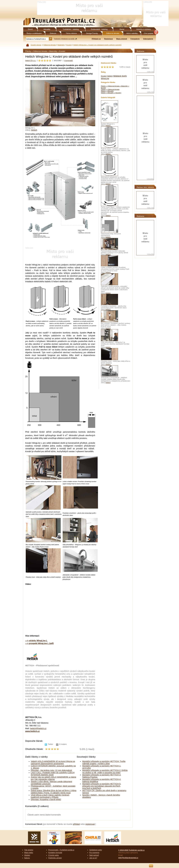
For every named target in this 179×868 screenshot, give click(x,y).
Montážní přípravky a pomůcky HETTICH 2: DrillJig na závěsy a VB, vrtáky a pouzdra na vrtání (105, 771)
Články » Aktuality (107, 91)
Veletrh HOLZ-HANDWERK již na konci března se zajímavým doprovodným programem (53, 762)
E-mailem (63, 744)
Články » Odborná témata (110, 89)
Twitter (51, 744)
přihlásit (76, 824)
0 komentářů (68, 61)
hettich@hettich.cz (38, 728)
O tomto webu (53, 855)
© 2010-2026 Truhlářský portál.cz (131, 850)
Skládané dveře (120, 76)
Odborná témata (50, 45)
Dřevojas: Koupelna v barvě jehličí (46, 799)
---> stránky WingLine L (36, 641)
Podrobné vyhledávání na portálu (64, 39)
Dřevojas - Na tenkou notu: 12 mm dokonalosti (51, 770)
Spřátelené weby (96, 850)
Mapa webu (29, 853)
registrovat (90, 824)
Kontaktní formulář (55, 853)
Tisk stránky (29, 850)
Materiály (61, 45)
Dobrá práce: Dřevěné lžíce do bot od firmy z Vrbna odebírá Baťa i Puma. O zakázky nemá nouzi (54, 792)
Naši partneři (94, 855)
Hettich (34, 130)
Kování (69, 45)
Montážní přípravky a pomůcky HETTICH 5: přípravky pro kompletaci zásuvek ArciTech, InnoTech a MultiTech (102, 786)
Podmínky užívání (55, 858)
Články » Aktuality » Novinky (111, 93)
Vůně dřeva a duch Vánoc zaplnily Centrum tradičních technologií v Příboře (50, 796)
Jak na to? (93, 858)
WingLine (105, 78)
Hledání (27, 855)
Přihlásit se (96, 39)
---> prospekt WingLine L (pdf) (40, 643)
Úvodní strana (36, 45)
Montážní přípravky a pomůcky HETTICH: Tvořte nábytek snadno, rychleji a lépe (104, 762)
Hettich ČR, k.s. (31, 61)
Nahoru (27, 858)
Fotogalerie (135, 39)
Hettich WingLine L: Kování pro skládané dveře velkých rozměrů (97, 45)
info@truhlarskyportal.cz (128, 858)
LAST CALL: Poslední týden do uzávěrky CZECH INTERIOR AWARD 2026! (53, 774)
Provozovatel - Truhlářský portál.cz (61, 850)
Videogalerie (148, 39)
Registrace (109, 39)
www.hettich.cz (33, 731)
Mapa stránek (122, 39)
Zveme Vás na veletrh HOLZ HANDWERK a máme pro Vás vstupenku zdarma (54, 778)
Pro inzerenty (94, 853)
